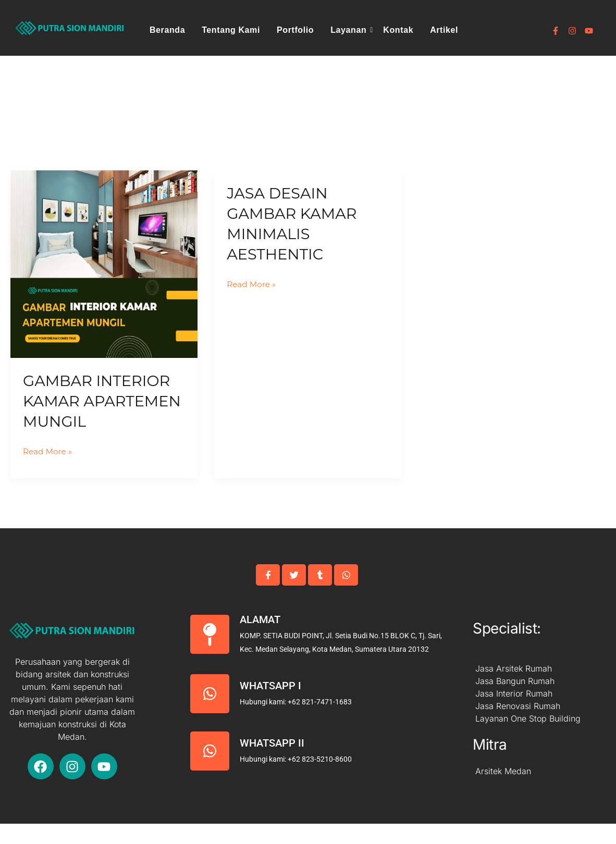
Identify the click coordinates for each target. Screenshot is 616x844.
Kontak (398, 30)
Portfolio (295, 30)
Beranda (167, 30)
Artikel (444, 30)
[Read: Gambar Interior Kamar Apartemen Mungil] (104, 264)
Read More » (49, 470)
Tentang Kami (231, 30)
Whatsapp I (270, 706)
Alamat (260, 640)
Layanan (350, 30)
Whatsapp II (272, 763)
